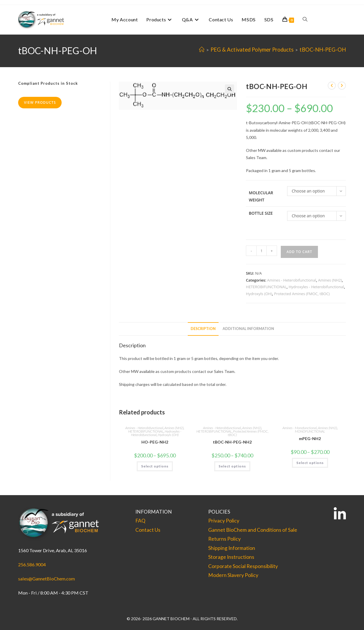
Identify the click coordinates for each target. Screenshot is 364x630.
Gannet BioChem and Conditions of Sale (253, 530)
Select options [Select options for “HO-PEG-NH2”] (155, 466)
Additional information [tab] (248, 329)
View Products (40, 102)
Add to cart (299, 252)
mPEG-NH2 (310, 438)
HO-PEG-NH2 (155, 442)
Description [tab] (203, 329)
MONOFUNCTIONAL (310, 431)
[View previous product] (332, 86)
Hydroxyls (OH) (259, 294)
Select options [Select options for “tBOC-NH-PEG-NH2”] (232, 466)
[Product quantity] (261, 251)
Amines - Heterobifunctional (292, 280)
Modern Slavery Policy (233, 575)
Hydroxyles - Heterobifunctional (316, 287)
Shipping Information (232, 548)
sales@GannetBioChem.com (47, 579)
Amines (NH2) (330, 280)
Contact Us (148, 530)
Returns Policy (224, 539)
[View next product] (342, 86)
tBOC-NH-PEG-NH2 (232, 442)
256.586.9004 (32, 564)
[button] (230, 89)
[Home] (202, 50)
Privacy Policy (224, 521)
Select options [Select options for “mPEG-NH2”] (310, 463)
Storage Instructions (231, 557)
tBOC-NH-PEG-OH (323, 50)
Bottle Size (261, 213)
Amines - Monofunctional (300, 428)
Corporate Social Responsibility (243, 566)
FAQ (140, 521)
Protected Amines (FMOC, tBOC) (302, 294)
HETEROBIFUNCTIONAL (266, 287)
